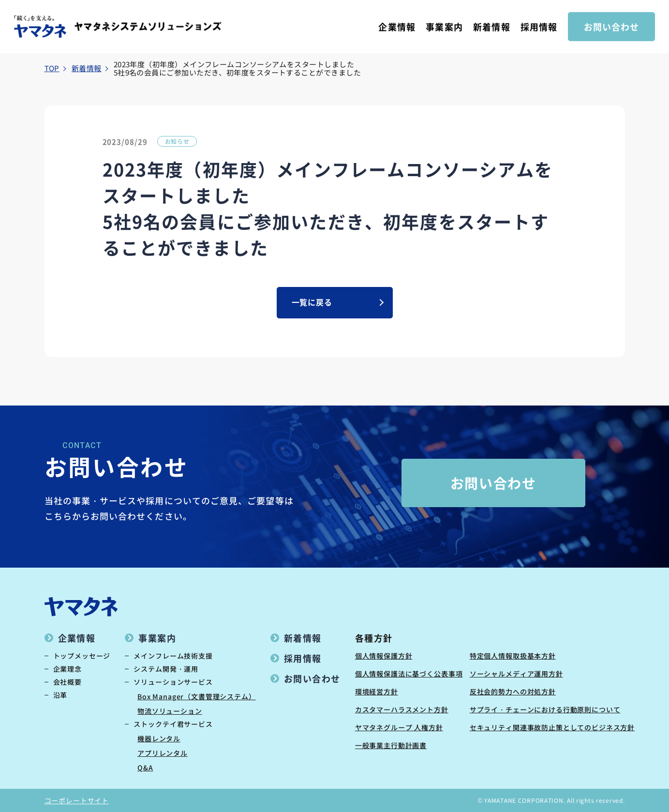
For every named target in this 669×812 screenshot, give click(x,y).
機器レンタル (159, 738)
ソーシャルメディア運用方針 (516, 674)
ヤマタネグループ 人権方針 (399, 727)
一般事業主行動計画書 (391, 745)
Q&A (145, 767)
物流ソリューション (170, 711)
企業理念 (67, 669)
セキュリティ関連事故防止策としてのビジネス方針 (552, 727)
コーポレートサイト (77, 800)
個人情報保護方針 (384, 656)
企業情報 (397, 27)
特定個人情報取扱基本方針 (513, 656)
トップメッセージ (82, 656)
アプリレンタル (163, 753)
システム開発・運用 (166, 669)
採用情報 (539, 27)
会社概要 (67, 682)
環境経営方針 (377, 692)
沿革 (60, 695)
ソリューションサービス (173, 682)
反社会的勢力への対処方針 (513, 692)
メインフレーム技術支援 (173, 656)
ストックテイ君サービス (173, 724)
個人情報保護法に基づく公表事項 (409, 674)
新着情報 (491, 27)
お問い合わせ (611, 27)
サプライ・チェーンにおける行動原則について (545, 709)
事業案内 (444, 27)
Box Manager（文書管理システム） (197, 696)
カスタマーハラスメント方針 (402, 709)
